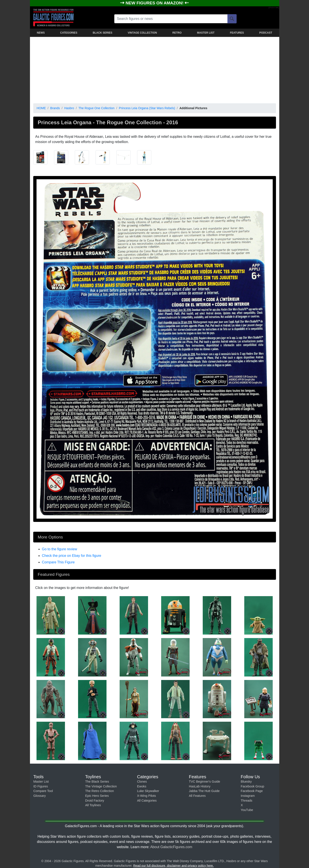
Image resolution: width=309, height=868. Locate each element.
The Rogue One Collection (97, 108)
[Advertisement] (155, 69)
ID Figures (41, 786)
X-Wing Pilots (147, 796)
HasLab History (200, 786)
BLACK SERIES (102, 33)
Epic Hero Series (97, 796)
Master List (41, 782)
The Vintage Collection (101, 786)
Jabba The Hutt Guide (204, 791)
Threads (247, 801)
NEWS (41, 33)
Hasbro (69, 108)
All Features (197, 796)
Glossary (40, 796)
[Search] (232, 19)
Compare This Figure (58, 562)
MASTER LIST (206, 33)
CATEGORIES (69, 33)
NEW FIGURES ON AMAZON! (155, 3)
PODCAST (266, 33)
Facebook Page (252, 791)
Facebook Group (252, 786)
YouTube (247, 810)
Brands (55, 108)
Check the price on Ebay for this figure (72, 556)
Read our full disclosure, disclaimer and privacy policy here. (173, 866)
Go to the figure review (60, 549)
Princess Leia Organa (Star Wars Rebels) (147, 108)
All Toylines (93, 805)
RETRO (177, 33)
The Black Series (97, 782)
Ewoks (142, 786)
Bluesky (246, 782)
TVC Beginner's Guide (205, 782)
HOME (41, 108)
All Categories (147, 801)
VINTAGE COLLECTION (142, 33)
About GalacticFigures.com (171, 847)
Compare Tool (43, 791)
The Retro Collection (100, 791)
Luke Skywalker (148, 791)
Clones (142, 782)
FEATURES (237, 33)
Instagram (248, 796)
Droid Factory (95, 801)
